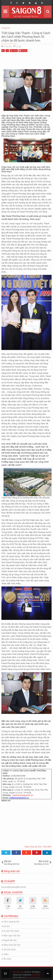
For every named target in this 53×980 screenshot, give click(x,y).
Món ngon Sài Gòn (12, 936)
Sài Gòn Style (10, 950)
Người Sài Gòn (10, 940)
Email (23, 51)
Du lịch (7, 926)
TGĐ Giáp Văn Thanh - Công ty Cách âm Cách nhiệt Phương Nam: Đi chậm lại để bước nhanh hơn (26, 37)
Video (6, 954)
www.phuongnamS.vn (23, 795)
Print (14, 51)
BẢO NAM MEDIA (33, 978)
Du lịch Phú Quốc (11, 931)
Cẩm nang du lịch (12, 922)
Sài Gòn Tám (19, 972)
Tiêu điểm (47, 847)
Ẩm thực (7, 959)
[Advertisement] (26, 60)
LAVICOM (36, 975)
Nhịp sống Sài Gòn (33, 847)
